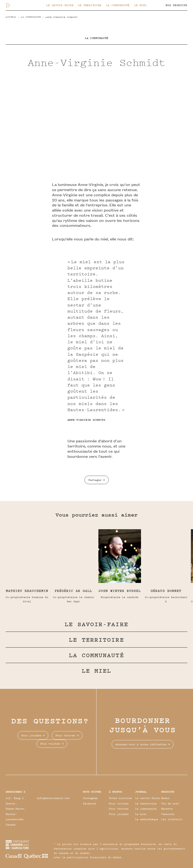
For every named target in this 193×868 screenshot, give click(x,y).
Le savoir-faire (60, 5)
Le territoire (90, 5)
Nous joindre (31, 735)
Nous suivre (92, 792)
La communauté (118, 5)
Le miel (141, 5)
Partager (95, 480)
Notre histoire (120, 798)
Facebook (89, 803)
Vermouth (168, 814)
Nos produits (176, 5)
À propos (115, 792)
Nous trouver (65, 735)
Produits (168, 792)
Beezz (165, 798)
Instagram (90, 798)
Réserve (167, 808)
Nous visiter (50, 743)
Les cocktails (172, 819)
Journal (141, 792)
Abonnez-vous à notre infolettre (141, 744)
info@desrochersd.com (53, 798)
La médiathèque (147, 819)
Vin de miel (170, 803)
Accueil (11, 17)
